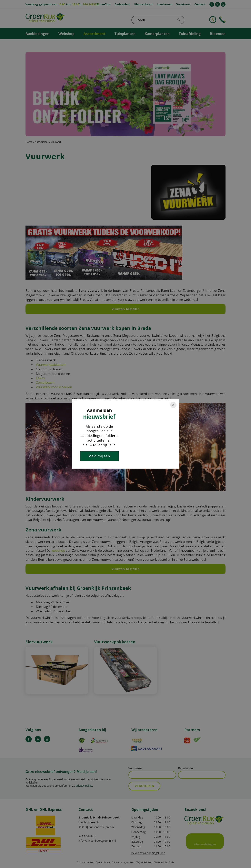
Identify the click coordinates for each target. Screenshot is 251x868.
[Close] (173, 405)
